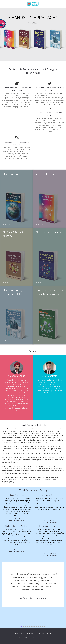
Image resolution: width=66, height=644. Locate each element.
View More (6, 225)
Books (23, 634)
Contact (48, 634)
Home (17, 634)
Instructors (30, 634)
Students (37, 634)
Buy (43, 634)
